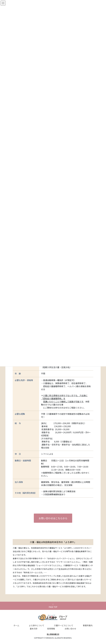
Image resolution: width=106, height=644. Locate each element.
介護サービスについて (64, 625)
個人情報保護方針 (53, 634)
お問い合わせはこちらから (53, 518)
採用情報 (51, 629)
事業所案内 (88, 625)
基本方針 (34, 629)
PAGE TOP (53, 606)
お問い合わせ (70, 629)
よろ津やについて (37, 625)
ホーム (16, 625)
